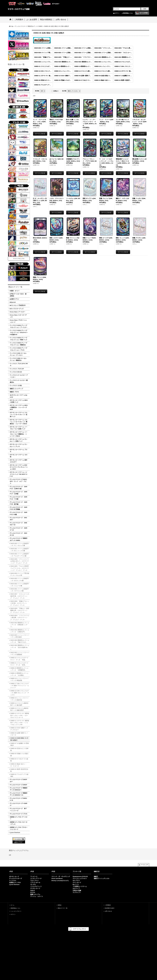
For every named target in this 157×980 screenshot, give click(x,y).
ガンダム (33, 884)
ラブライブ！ (77, 892)
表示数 (37, 91)
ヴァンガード (77, 883)
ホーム (12, 905)
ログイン (117, 13)
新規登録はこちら (128, 13)
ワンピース (34, 876)
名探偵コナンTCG (15, 883)
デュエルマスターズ (16, 878)
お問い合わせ (108, 911)
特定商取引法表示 (110, 908)
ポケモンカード (14, 876)
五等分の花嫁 (77, 890)
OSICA (33, 890)
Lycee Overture (14, 884)
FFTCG (33, 892)
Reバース (76, 884)
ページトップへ (145, 865)
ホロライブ (76, 888)
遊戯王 (96, 876)
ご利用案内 (108, 905)
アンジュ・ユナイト (37, 896)
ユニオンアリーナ (36, 878)
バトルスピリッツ (36, 886)
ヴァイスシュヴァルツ (80, 878)
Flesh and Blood (57, 878)
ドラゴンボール (35, 883)
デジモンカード (35, 888)
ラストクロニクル (19, 259)
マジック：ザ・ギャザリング (61, 876)
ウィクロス (13, 881)
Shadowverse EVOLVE (80, 876)
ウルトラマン (35, 881)
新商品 (60, 905)
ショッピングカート (16, 911)
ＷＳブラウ (76, 881)
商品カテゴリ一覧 (63, 908)
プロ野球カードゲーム (80, 886)
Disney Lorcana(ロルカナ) (60, 881)
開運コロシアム (35, 894)
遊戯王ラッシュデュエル (102, 878)
